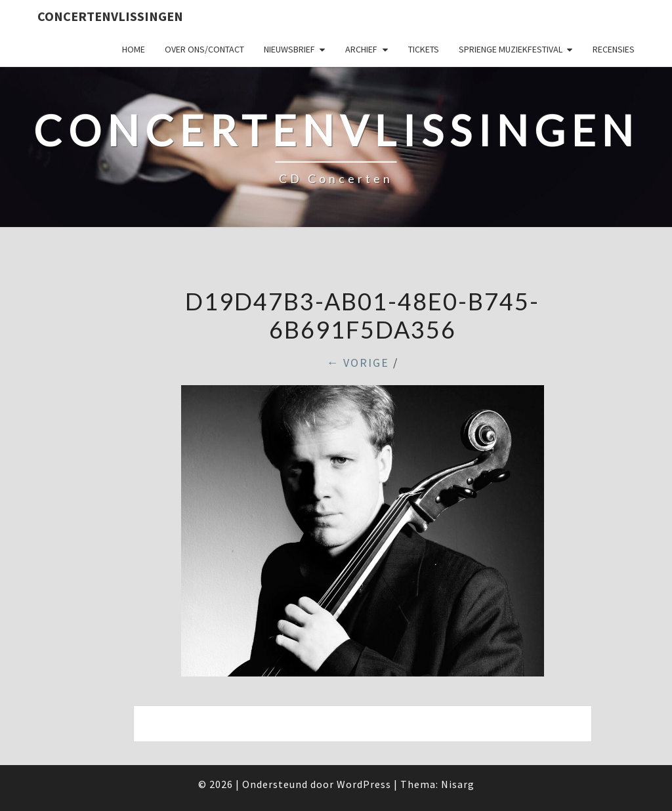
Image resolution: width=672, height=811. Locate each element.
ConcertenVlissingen (110, 16)
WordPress (364, 784)
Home (134, 49)
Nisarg (458, 784)
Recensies (614, 49)
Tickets (424, 49)
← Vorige (358, 363)
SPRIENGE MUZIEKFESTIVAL (511, 49)
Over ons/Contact (204, 49)
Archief (361, 49)
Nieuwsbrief (289, 49)
